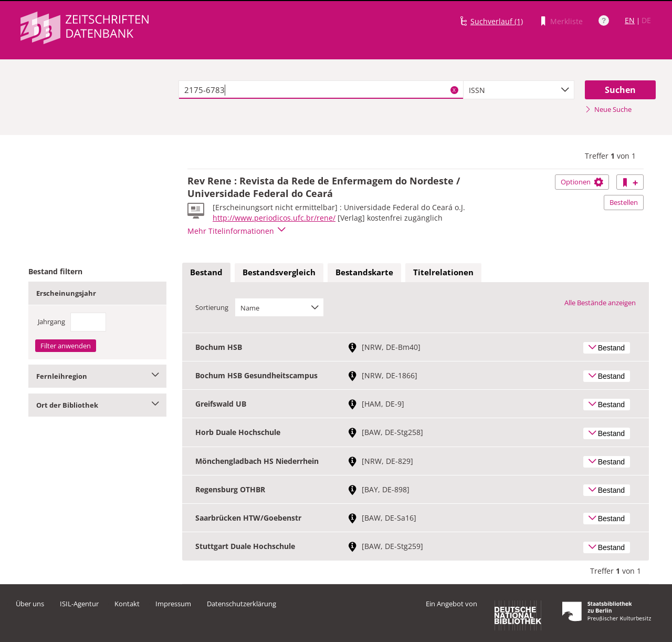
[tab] (206, 273)
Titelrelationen (443, 272)
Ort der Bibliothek (97, 405)
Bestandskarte (364, 272)
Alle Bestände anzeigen (600, 303)
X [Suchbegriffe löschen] (454, 90)
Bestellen (624, 202)
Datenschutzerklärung (241, 604)
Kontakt (127, 604)
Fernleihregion (97, 376)
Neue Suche (608, 109)
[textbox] (321, 90)
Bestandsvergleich (279, 272)
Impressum (173, 604)
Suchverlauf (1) (497, 21)
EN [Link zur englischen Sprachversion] (630, 20)
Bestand (206, 272)
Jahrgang (51, 322)
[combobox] (519, 90)
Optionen (582, 182)
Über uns (30, 604)
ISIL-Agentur (79, 604)
